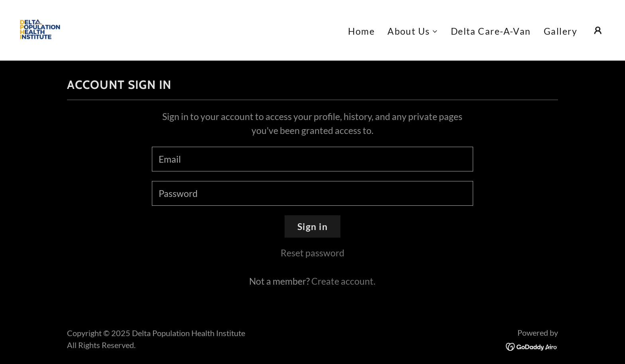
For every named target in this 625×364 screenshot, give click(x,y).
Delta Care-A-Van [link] (491, 31)
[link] (40, 29)
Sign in (312, 226)
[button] (413, 31)
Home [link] (361, 31)
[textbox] (312, 159)
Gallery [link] (560, 31)
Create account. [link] (343, 281)
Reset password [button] (312, 253)
